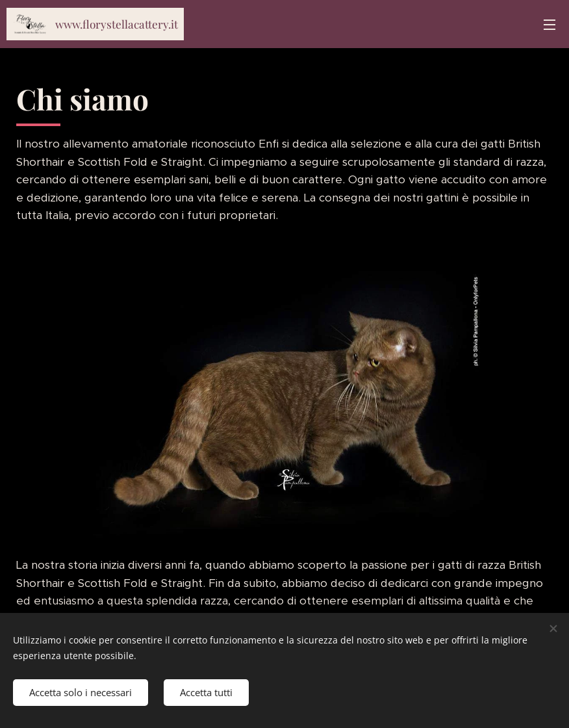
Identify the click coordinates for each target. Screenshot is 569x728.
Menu (550, 25)
